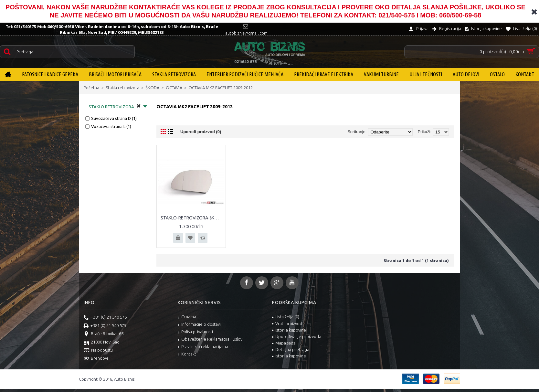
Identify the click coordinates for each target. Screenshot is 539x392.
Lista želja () (286, 317)
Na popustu (98, 351)
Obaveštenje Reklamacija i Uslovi (211, 339)
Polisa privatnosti (195, 332)
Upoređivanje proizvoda (297, 336)
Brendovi (96, 359)
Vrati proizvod (287, 323)
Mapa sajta (284, 343)
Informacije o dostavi (199, 325)
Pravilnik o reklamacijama (203, 347)
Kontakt (187, 354)
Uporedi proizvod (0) (201, 132)
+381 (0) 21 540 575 (105, 318)
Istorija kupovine (289, 330)
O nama (187, 317)
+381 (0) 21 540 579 (105, 326)
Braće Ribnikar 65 (104, 334)
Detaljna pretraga (291, 349)
